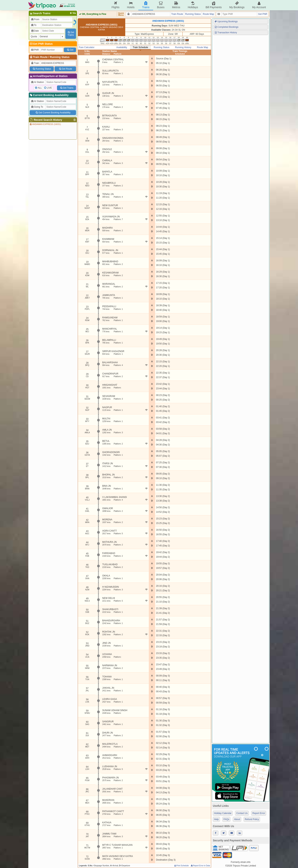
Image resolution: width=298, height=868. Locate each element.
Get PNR (263, 14)
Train (35, 63)
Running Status (60, 57)
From (35, 19)
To (34, 25)
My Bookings (237, 5)
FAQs (226, 819)
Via (73, 13)
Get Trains (67, 88)
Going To (37, 107)
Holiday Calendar (223, 813)
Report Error (259, 813)
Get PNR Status (41, 44)
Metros (176, 5)
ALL (40, 88)
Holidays (193, 5)
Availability (122, 47)
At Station (37, 82)
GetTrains (71, 34)
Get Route (65, 69)
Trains (146, 5)
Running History (183, 47)
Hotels (131, 5)
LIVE (49, 88)
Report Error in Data (200, 866)
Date (35, 31)
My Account (259, 5)
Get (70, 50)
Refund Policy (252, 819)
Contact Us (242, 813)
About (237, 819)
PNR (35, 50)
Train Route (40, 57)
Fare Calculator (87, 47)
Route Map (208, 14)
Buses (161, 5)
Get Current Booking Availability (53, 113)
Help (216, 819)
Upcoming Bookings (226, 21)
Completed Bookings (226, 27)
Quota (34, 37)
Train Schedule (140, 47)
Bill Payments (214, 5)
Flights (115, 5)
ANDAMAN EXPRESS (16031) (45, 124)
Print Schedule (181, 866)
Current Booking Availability (49, 95)
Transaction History (226, 33)
